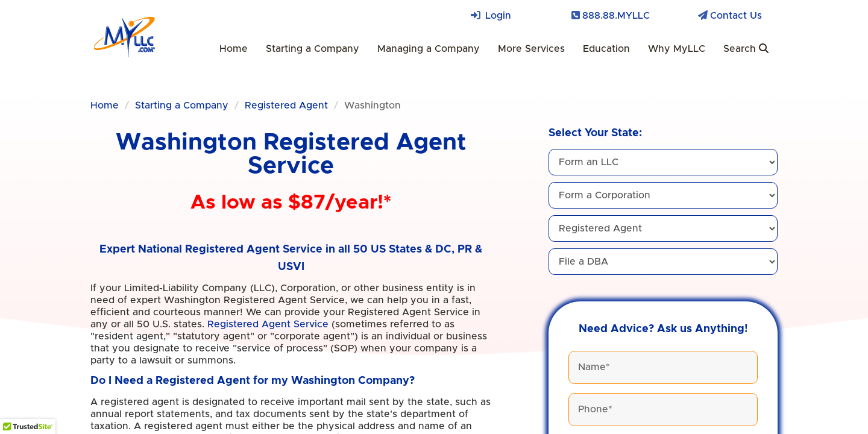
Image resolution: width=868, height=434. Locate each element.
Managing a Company (429, 49)
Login (498, 16)
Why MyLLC (677, 49)
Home (234, 49)
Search (746, 49)
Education (606, 49)
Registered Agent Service (268, 324)
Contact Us (736, 16)
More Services (531, 49)
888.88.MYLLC (616, 16)
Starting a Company (313, 49)
